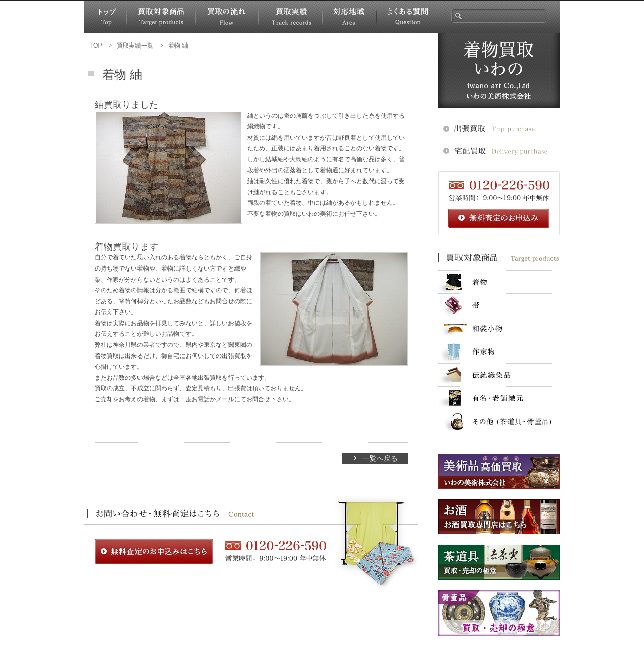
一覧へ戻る (380, 458)
